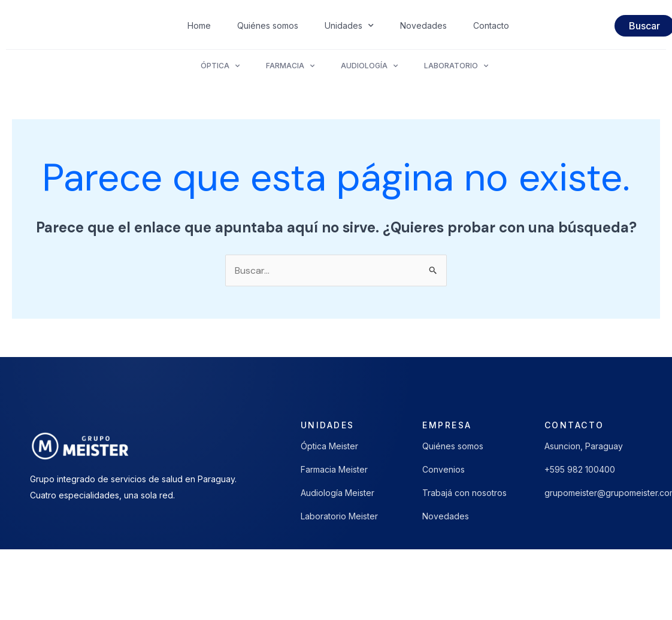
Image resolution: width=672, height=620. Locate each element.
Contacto (491, 25)
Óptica (220, 66)
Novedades (423, 25)
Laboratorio (456, 66)
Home (199, 25)
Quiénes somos (268, 25)
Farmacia (290, 66)
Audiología (369, 66)
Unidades (349, 26)
